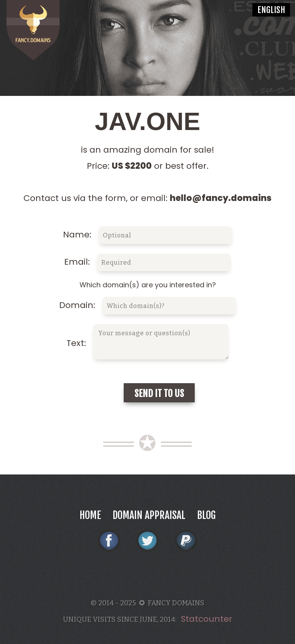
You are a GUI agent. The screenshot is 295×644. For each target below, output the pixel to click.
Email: (147, 262)
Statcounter (207, 619)
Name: (148, 235)
